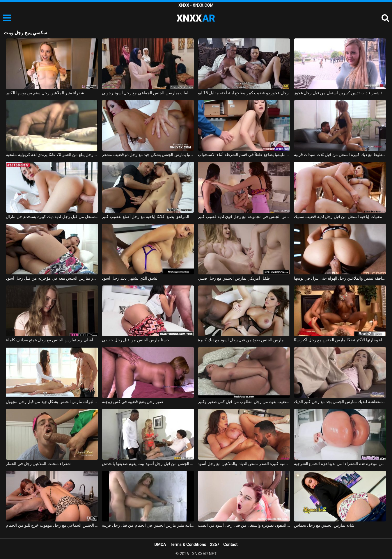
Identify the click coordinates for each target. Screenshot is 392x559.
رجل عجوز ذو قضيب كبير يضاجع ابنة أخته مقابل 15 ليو (243, 93)
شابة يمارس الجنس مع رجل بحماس (324, 525)
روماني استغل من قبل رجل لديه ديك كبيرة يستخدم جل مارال (52, 216)
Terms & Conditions (188, 544)
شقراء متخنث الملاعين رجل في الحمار (38, 464)
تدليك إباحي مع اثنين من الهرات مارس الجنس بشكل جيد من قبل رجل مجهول (52, 402)
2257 (215, 544)
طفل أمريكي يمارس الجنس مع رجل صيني (234, 278)
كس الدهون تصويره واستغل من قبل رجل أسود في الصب (244, 525)
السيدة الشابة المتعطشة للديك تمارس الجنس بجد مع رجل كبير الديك (340, 402)
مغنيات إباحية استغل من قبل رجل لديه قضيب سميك (338, 216)
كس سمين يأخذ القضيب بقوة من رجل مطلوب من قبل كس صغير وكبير (244, 402)
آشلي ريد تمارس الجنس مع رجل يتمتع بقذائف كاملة (49, 340)
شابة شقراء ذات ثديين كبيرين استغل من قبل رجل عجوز (340, 93)
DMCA (160, 544)
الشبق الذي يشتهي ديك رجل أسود (130, 278)
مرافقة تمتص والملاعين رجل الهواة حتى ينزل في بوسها (340, 278)
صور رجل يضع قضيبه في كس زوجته (133, 402)
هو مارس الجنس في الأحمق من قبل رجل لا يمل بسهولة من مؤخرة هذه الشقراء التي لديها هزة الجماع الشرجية (340, 464)
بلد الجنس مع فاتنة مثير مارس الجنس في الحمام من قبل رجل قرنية (148, 525)
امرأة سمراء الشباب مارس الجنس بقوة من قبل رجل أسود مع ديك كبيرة (244, 340)
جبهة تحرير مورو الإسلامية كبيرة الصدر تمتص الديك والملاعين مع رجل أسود (244, 464)
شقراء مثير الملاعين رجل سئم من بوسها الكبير (45, 93)
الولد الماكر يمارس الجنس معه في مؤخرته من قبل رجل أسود (52, 278)
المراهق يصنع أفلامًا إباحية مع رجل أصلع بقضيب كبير (146, 216)
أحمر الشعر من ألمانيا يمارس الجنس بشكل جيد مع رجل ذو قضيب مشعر (148, 155)
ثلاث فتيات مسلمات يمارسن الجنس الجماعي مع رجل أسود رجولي (148, 93)
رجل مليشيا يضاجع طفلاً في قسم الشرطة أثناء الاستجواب (244, 155)
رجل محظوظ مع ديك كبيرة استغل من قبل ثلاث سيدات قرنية (340, 155)
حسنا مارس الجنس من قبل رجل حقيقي (136, 340)
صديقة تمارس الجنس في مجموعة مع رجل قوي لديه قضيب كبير (244, 216)
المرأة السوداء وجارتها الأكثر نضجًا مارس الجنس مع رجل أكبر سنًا (340, 340)
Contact (230, 544)
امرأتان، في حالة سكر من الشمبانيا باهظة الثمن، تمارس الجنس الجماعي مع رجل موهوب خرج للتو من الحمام (52, 525)
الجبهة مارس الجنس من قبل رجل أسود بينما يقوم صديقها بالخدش (148, 464)
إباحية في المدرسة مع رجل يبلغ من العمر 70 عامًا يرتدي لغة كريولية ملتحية (52, 155)
